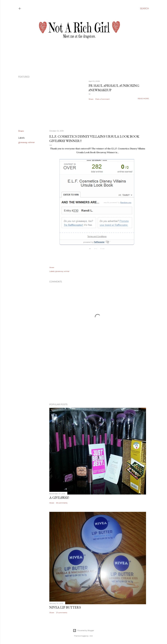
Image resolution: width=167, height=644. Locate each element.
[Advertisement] (98, 376)
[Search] (144, 9)
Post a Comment (102, 99)
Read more (143, 98)
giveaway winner (26, 142)
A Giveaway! (59, 498)
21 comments (62, 613)
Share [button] (91, 99)
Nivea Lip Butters (65, 607)
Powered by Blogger (83, 631)
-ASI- (91, 636)
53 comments (62, 503)
